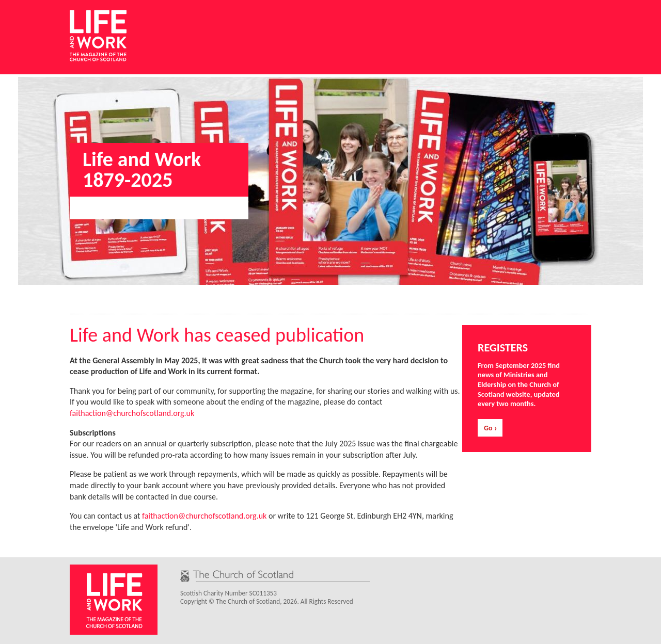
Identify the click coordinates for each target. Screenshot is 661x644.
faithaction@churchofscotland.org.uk (132, 413)
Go (488, 428)
